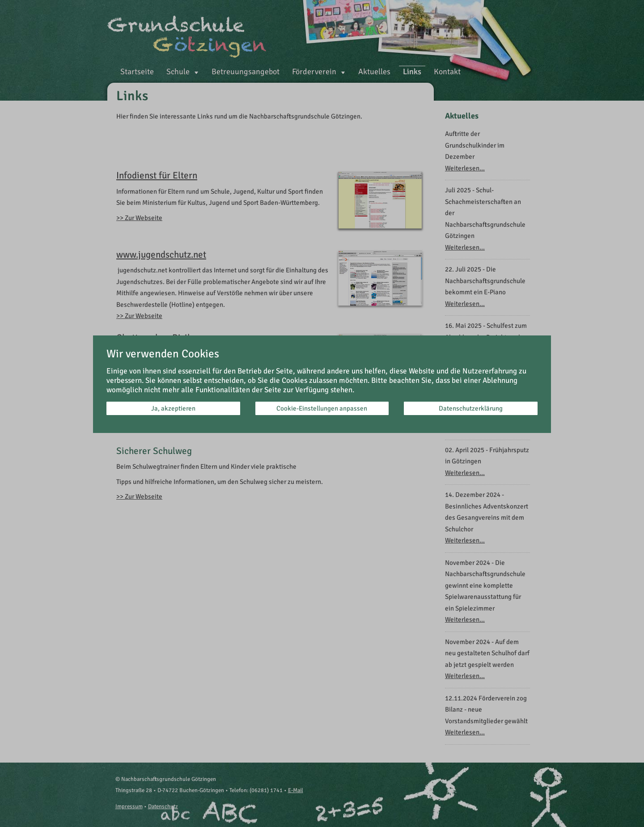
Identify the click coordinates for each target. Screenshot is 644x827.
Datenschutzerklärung (471, 408)
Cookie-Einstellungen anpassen (322, 408)
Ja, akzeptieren (173, 408)
